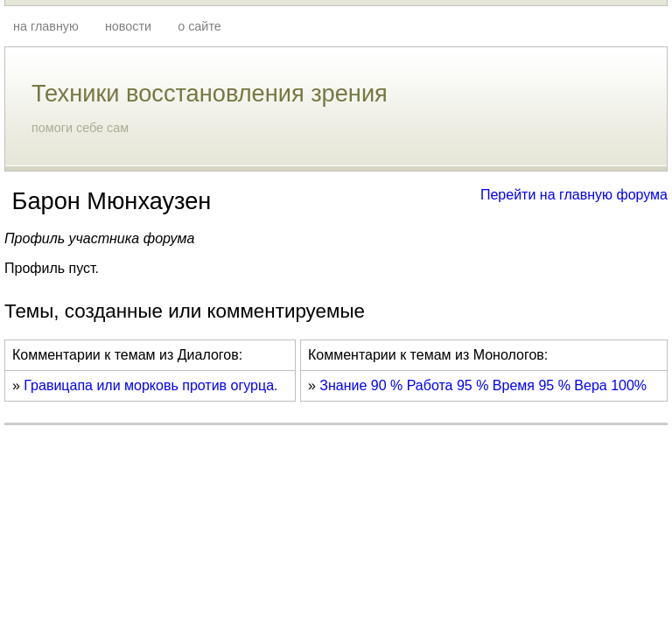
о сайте (199, 26)
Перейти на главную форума (574, 195)
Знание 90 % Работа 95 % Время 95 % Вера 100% (483, 385)
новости (128, 26)
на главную (46, 26)
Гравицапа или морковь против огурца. (150, 385)
